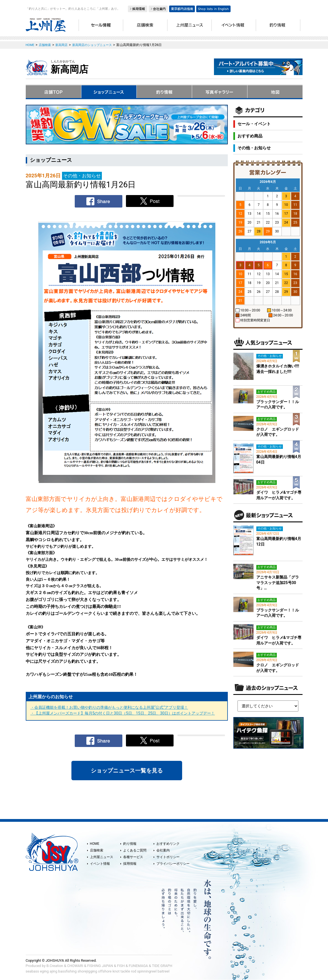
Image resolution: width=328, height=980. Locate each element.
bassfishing (67, 971)
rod (134, 971)
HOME (95, 844)
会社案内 (163, 850)
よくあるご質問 (135, 850)
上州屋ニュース (102, 857)
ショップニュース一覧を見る (127, 771)
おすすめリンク (168, 844)
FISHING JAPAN (100, 966)
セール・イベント (254, 124)
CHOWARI (75, 966)
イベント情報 (100, 864)
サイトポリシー (168, 857)
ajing (53, 971)
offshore (105, 971)
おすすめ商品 (250, 136)
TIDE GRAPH (162, 966)
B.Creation (55, 966)
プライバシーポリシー (173, 864)
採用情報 (130, 864)
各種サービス (133, 857)
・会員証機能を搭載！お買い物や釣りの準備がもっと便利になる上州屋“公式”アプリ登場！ (109, 707)
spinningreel (147, 971)
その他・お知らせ (254, 148)
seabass (32, 971)
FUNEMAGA (138, 966)
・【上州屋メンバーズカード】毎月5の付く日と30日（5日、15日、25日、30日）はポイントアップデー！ (123, 713)
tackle (125, 971)
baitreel (163, 971)
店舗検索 (97, 850)
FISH (121, 966)
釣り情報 (130, 844)
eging (44, 971)
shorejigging (87, 971)
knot (116, 971)
